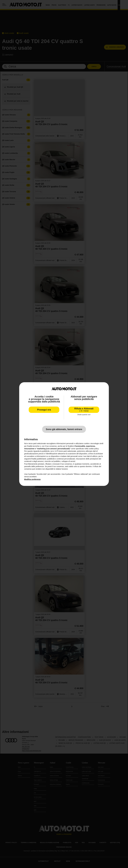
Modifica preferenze (32, 479)
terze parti (63, 451)
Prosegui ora (44, 410)
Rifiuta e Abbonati (84, 410)
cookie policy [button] (94, 449)
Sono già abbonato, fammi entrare (64, 429)
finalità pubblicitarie (39, 459)
